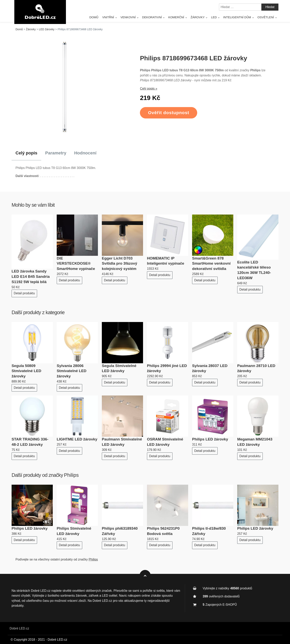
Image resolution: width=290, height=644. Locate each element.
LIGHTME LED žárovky (77, 439)
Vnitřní (108, 17)
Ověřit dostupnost (169, 113)
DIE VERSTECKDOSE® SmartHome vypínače (76, 264)
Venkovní (128, 17)
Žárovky (198, 17)
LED (214, 17)
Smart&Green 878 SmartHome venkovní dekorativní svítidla (211, 264)
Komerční (176, 17)
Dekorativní (152, 17)
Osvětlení (266, 17)
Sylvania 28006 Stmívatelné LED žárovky (72, 371)
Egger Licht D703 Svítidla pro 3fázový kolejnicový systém (119, 264)
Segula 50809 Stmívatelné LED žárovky (26, 371)
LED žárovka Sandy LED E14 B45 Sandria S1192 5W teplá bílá (31, 277)
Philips (71, 475)
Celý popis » (149, 89)
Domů (94, 17)
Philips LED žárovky (210, 439)
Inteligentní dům (237, 17)
